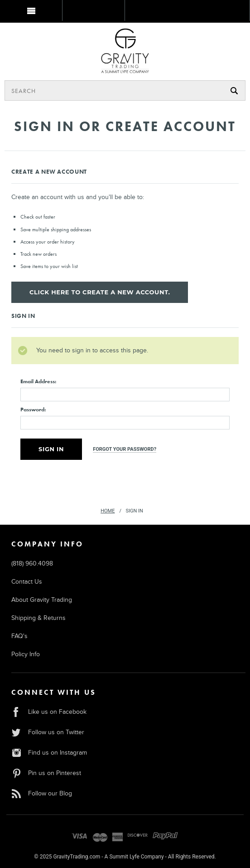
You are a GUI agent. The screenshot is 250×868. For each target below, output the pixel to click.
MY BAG (31, 33)
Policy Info (26, 654)
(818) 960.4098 (32, 563)
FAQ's (19, 636)
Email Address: (38, 381)
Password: (33, 410)
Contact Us (27, 582)
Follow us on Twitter (48, 732)
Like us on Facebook (49, 712)
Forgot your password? (125, 449)
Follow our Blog (42, 793)
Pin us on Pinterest (46, 773)
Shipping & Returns (38, 618)
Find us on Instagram (49, 753)
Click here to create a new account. (100, 292)
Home (108, 511)
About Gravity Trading (42, 600)
